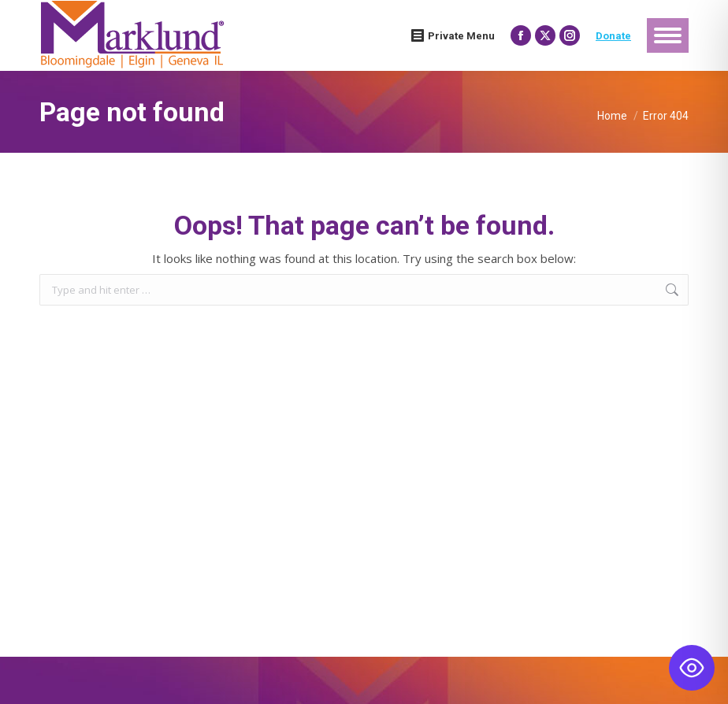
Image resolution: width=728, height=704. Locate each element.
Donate (613, 36)
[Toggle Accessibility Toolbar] (692, 668)
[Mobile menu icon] (668, 35)
